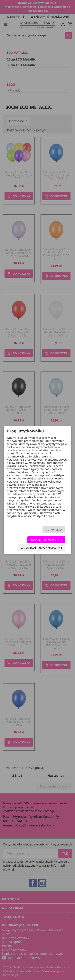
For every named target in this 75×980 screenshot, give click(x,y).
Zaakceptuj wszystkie (46, 540)
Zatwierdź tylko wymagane (42, 547)
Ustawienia (54, 530)
